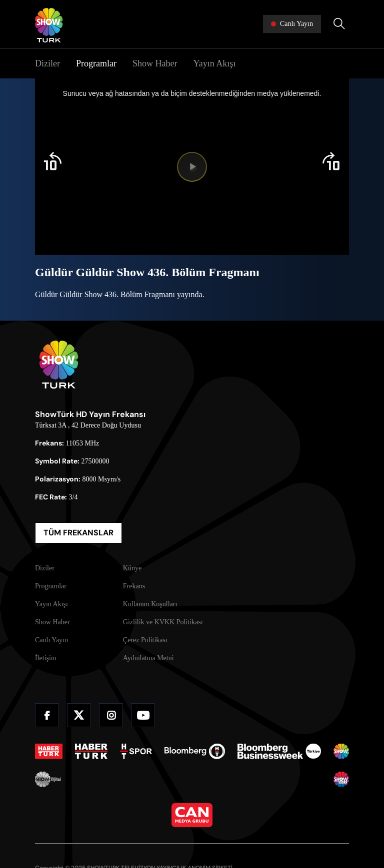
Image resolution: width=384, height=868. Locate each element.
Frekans (134, 586)
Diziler (47, 63)
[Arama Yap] (339, 24)
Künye (132, 568)
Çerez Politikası (145, 640)
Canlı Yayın (51, 640)
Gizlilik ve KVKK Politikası (163, 622)
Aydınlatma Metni (148, 658)
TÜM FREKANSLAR (78, 533)
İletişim (46, 658)
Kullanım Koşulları (150, 604)
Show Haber (155, 63)
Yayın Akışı (214, 63)
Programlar (96, 63)
